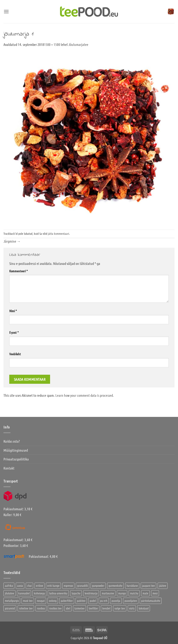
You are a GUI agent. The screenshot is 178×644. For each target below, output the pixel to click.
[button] (6, 11)
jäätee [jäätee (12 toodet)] (163, 585)
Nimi (13, 311)
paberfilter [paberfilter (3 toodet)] (67, 601)
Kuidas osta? (12, 441)
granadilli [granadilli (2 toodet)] (83, 585)
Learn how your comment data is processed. (85, 395)
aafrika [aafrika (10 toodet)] (9, 585)
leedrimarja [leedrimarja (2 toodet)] (91, 593)
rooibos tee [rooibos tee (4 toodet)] (55, 608)
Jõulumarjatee (78, 44)
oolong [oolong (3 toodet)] (53, 601)
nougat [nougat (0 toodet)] (41, 601)
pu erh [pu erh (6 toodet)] (104, 601)
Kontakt (9, 468)
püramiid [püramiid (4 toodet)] (10, 608)
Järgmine (12, 241)
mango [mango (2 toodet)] (122, 593)
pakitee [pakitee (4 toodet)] (81, 601)
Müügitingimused (16, 450)
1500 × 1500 (52, 44)
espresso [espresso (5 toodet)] (68, 585)
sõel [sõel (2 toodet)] (68, 608)
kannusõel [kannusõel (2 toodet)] (24, 593)
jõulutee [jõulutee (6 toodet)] (10, 593)
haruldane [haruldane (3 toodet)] (132, 585)
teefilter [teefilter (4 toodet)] (93, 608)
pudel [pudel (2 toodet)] (93, 601)
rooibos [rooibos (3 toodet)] (41, 608)
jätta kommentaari (59, 233)
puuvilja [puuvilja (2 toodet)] (116, 601)
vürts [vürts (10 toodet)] (132, 608)
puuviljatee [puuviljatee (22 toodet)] (131, 601)
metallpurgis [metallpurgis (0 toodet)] (12, 601)
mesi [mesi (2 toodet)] (155, 593)
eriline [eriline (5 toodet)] (40, 585)
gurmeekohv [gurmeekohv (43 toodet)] (115, 585)
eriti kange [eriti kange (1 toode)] (53, 585)
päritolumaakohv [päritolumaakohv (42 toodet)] (151, 601)
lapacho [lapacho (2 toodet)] (76, 593)
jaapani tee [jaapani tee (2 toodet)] (148, 585)
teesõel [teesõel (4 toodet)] (106, 608)
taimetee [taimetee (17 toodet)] (79, 608)
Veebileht (15, 354)
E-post (14, 332)
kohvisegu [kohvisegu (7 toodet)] (39, 593)
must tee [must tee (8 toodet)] (28, 601)
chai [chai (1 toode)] (29, 585)
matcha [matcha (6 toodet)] (134, 593)
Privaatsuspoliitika (16, 459)
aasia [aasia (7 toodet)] (20, 585)
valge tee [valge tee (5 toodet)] (120, 608)
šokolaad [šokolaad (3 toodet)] (144, 608)
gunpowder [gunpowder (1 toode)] (98, 585)
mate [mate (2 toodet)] (145, 593)
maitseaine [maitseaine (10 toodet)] (108, 593)
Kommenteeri (18, 271)
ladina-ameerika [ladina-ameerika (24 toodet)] (58, 593)
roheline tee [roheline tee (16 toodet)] (26, 608)
